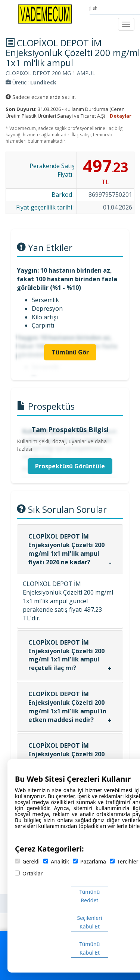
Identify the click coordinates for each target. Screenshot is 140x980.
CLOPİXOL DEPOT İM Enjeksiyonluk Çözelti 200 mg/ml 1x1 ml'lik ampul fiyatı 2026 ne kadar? (66, 549)
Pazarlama (89, 861)
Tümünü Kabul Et (90, 948)
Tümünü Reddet (90, 896)
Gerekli (27, 861)
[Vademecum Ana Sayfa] (45, 13)
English (91, 8)
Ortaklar (29, 873)
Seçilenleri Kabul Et (90, 922)
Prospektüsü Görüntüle (70, 466)
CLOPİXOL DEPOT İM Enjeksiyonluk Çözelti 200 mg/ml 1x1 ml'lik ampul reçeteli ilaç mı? (66, 655)
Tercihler (124, 861)
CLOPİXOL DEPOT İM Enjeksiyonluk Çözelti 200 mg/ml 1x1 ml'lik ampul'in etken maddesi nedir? (67, 707)
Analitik (56, 861)
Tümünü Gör (70, 352)
